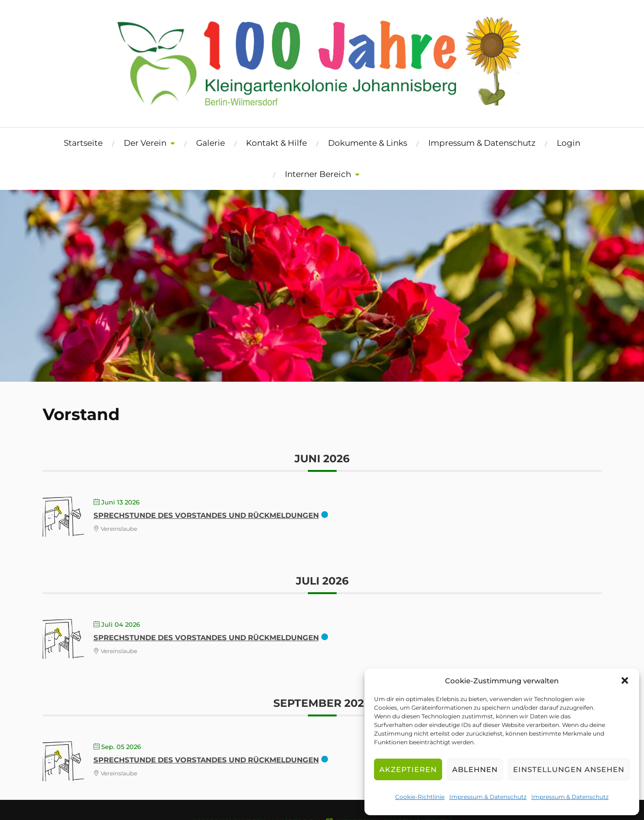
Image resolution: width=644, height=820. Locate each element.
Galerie (211, 143)
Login (568, 143)
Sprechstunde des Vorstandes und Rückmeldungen (206, 515)
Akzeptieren (408, 769)
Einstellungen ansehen (569, 769)
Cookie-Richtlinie (420, 797)
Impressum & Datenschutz (488, 797)
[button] (625, 680)
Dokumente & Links (368, 143)
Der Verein (145, 143)
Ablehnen (475, 769)
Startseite (83, 143)
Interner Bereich (318, 174)
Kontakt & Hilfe (276, 143)
